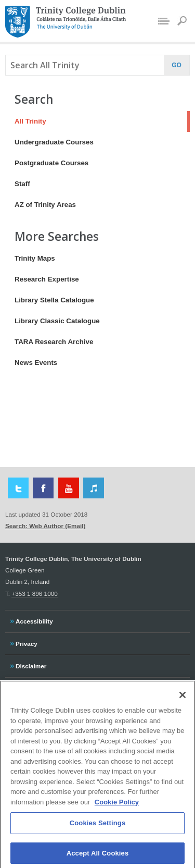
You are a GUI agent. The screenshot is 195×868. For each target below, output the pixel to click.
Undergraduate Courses (54, 142)
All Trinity (26, 121)
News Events (36, 363)
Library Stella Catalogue (54, 300)
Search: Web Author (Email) (45, 526)
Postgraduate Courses (51, 163)
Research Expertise (47, 279)
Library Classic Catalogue (57, 321)
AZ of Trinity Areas (45, 205)
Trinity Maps (35, 258)
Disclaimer (31, 665)
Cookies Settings (98, 828)
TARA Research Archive (54, 342)
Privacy (26, 642)
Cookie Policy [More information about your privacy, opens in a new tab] (117, 806)
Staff (22, 184)
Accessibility (34, 620)
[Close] (183, 699)
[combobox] (82, 65)
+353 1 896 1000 (34, 594)
